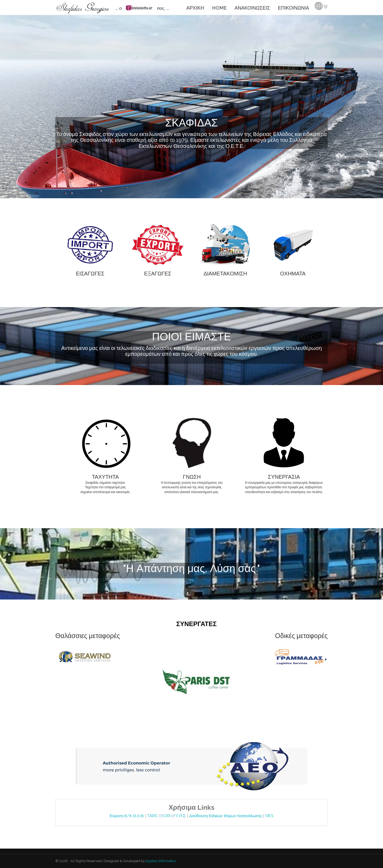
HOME (219, 8)
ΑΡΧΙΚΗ (195, 8)
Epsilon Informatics (161, 861)
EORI (166, 816)
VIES (269, 816)
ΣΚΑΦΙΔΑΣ (191, 123)
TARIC (153, 816)
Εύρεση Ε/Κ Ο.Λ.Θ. (127, 816)
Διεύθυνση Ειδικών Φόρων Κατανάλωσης (226, 816)
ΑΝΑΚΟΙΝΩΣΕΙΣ (252, 8)
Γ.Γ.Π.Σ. (180, 816)
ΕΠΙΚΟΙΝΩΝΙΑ (294, 8)
